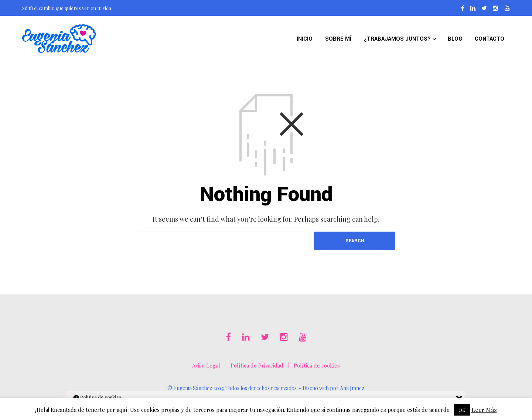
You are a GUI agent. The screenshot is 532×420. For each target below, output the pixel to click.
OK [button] (462, 410)
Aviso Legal (206, 365)
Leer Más (484, 410)
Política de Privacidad (257, 365)
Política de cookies (317, 365)
